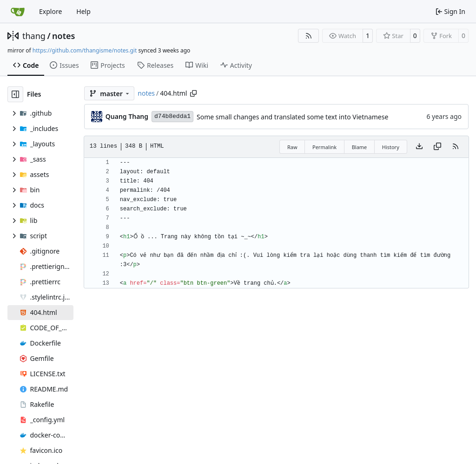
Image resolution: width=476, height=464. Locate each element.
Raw (292, 147)
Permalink (324, 147)
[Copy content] (437, 147)
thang (34, 36)
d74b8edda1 (172, 116)
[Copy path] (193, 93)
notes (63, 36)
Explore (50, 11)
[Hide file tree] (15, 94)
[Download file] (419, 147)
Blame (360, 147)
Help (83, 11)
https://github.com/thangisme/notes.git (85, 50)
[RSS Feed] (309, 36)
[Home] (18, 12)
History (391, 147)
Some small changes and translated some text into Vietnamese (292, 117)
